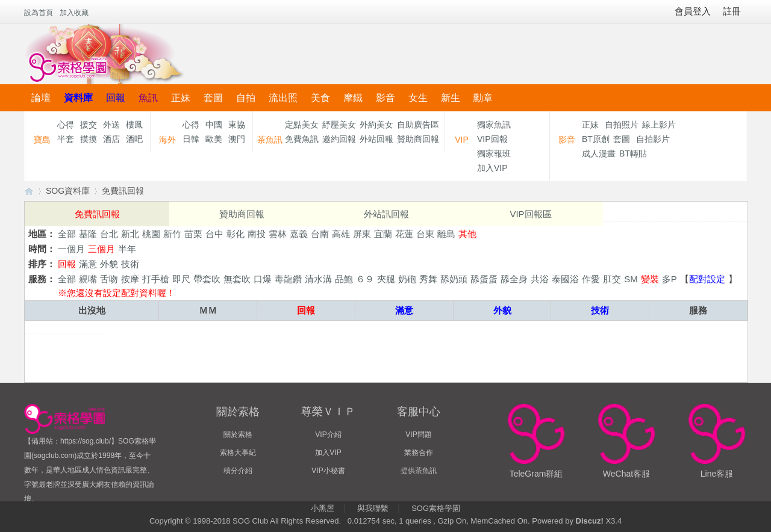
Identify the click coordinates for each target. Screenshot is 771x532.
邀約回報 (339, 139)
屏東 (362, 234)
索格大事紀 (238, 453)
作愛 (591, 279)
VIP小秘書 (328, 471)
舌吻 (109, 279)
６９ (365, 279)
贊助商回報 (418, 139)
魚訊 (148, 98)
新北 (130, 234)
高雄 (341, 234)
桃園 (151, 234)
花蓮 (404, 234)
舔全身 (514, 279)
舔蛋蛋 (484, 279)
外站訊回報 (386, 214)
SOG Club (250, 521)
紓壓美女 (339, 125)
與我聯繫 (373, 508)
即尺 (181, 279)
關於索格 (238, 435)
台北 (109, 234)
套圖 (213, 98)
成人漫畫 (599, 153)
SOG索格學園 (436, 508)
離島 (446, 234)
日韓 (191, 139)
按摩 (130, 279)
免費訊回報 (123, 191)
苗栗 (193, 234)
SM (631, 279)
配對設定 (707, 279)
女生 (418, 98)
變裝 (650, 279)
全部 (67, 234)
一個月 (71, 249)
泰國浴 (565, 279)
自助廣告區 (418, 125)
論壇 (41, 98)
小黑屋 (323, 508)
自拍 (246, 98)
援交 (89, 125)
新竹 (172, 234)
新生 (451, 98)
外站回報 (376, 139)
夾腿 (386, 279)
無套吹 (237, 279)
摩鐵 (353, 98)
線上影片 (659, 125)
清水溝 (318, 279)
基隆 (88, 234)
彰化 (236, 234)
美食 (320, 98)
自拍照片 (622, 125)
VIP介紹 (328, 435)
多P (670, 279)
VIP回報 (492, 139)
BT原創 (596, 139)
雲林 (278, 234)
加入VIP (492, 168)
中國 (214, 125)
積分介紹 (238, 471)
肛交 (612, 279)
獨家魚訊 (494, 125)
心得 (66, 125)
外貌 (109, 264)
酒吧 (134, 139)
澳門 (237, 139)
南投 (257, 234)
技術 (130, 264)
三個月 (101, 249)
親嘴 (88, 279)
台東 (425, 234)
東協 (237, 125)
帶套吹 (207, 279)
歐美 (214, 139)
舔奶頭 (454, 279)
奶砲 (407, 279)
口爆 (263, 279)
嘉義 (299, 234)
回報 (116, 98)
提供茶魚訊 (419, 471)
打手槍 (156, 279)
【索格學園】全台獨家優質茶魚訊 (29, 191)
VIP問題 (418, 435)
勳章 (483, 98)
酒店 (111, 139)
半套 (66, 139)
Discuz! (590, 521)
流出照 (283, 98)
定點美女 (302, 125)
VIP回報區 (530, 214)
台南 (320, 234)
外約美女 (376, 125)
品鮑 (344, 279)
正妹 (181, 98)
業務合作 (419, 453)
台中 (214, 234)
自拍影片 (653, 139)
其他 (467, 234)
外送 (111, 125)
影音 (385, 98)
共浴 (540, 279)
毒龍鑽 (288, 279)
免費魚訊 (302, 139)
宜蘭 (383, 234)
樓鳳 (134, 125)
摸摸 (89, 139)
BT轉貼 (633, 153)
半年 (127, 249)
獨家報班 (494, 153)
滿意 (88, 264)
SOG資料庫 (68, 191)
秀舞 (428, 279)
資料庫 (78, 98)
